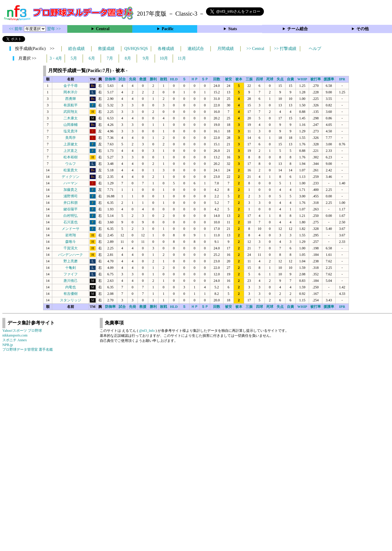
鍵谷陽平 (71, 209)
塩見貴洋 (71, 131)
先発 (133, 79)
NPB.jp (8, 345)
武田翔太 (71, 112)
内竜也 (71, 287)
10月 (164, 58)
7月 (110, 58)
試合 (122, 79)
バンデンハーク (71, 255)
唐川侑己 (71, 281)
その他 (362, 29)
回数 (217, 79)
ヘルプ (315, 49)
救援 (143, 79)
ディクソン (71, 177)
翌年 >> (54, 29)
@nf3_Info (147, 331)
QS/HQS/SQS (136, 49)
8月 (128, 58)
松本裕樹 (71, 157)
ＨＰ (195, 79)
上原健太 (71, 144)
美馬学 (71, 138)
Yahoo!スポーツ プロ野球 (22, 331)
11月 (182, 58)
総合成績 (76, 49)
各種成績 (166, 49)
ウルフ (71, 164)
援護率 (329, 79)
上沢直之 (71, 151)
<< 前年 (16, 29)
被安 (228, 79)
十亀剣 (71, 268)
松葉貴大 (71, 170)
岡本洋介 (71, 92)
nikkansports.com (15, 335)
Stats (233, 29)
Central (103, 29)
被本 (239, 79)
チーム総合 (298, 29)
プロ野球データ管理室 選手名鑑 (28, 350)
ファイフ (71, 274)
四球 (259, 79)
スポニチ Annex (15, 340)
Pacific (168, 29)
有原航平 (71, 105)
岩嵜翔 (71, 235)
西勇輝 (71, 99)
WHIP (302, 79)
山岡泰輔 (71, 125)
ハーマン (71, 183)
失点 (280, 79)
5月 (74, 58)
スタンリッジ (71, 300)
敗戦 (164, 79)
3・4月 (56, 58)
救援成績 (106, 49)
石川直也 (71, 222)
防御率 (110, 79)
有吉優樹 (71, 294)
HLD (174, 79)
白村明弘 (71, 216)
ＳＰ (205, 79)
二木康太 (71, 118)
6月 (92, 58)
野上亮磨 (71, 261)
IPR (342, 79)
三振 (249, 79)
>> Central (255, 49)
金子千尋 (71, 86)
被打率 (316, 79)
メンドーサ (71, 229)
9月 (146, 58)
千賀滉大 (71, 248)
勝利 (153, 79)
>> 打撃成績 (285, 49)
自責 (290, 79)
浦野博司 (71, 196)
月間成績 (226, 49)
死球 (270, 79)
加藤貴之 (71, 190)
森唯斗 (71, 242)
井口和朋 (71, 203)
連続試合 (196, 49)
